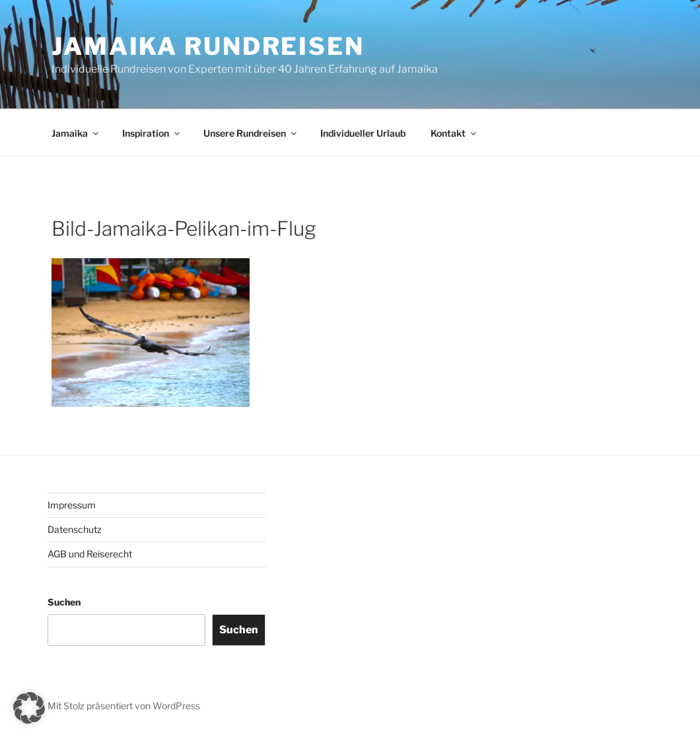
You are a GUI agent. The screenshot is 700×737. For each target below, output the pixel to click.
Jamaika (76, 133)
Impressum (72, 505)
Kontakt (454, 133)
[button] (29, 708)
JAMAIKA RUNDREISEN (208, 46)
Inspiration (152, 133)
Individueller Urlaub (363, 133)
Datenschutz (75, 529)
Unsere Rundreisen (251, 133)
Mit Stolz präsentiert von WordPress (124, 706)
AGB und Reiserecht (90, 554)
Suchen (64, 602)
